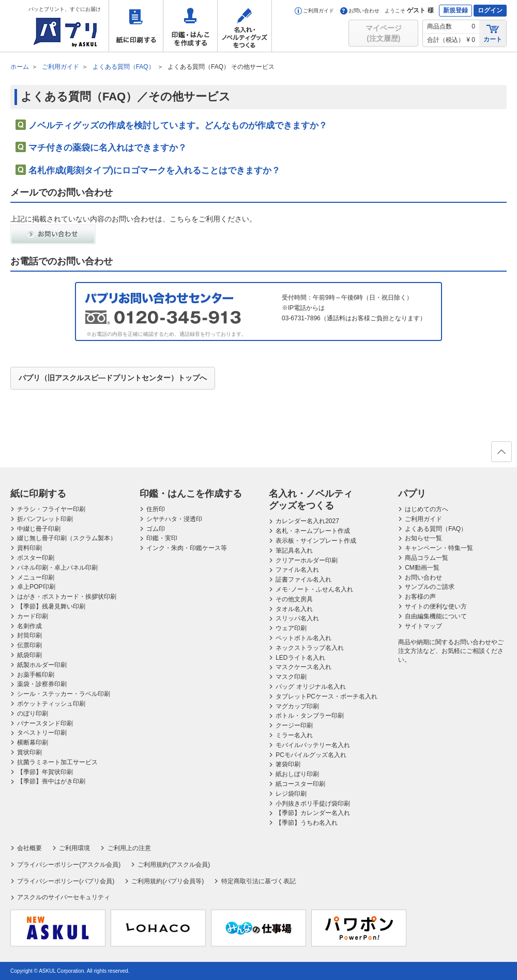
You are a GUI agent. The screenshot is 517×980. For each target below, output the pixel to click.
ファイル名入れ (297, 570)
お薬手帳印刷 (36, 675)
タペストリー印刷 (42, 733)
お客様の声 (420, 597)
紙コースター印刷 (300, 784)
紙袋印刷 (29, 655)
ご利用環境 (74, 848)
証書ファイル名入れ (303, 580)
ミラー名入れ (294, 735)
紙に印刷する (136, 26)
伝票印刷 (29, 645)
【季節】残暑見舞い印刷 (51, 606)
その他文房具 (294, 599)
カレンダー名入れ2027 (307, 521)
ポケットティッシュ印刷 (51, 704)
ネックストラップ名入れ (310, 648)
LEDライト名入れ (300, 658)
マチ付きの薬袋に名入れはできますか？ (108, 148)
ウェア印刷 (291, 628)
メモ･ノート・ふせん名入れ (314, 589)
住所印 (156, 509)
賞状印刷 (29, 752)
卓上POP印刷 (36, 587)
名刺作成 (29, 626)
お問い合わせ (360, 11)
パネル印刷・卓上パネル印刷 (57, 568)
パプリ (412, 494)
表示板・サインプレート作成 (316, 541)
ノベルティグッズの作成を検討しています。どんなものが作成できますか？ (178, 125)
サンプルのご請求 (430, 587)
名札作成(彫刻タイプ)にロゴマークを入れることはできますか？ (154, 170)
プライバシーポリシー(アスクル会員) (69, 865)
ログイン (490, 10)
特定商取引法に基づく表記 (258, 881)
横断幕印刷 (33, 743)
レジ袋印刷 (291, 794)
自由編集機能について (436, 616)
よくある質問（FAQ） (436, 529)
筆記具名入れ (294, 551)
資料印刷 (29, 548)
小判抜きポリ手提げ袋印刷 (313, 804)
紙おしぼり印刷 (297, 774)
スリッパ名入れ (297, 618)
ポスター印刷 (36, 558)
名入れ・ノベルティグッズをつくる (245, 26)
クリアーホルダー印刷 (307, 560)
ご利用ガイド (314, 11)
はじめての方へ (427, 509)
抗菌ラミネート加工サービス (57, 762)
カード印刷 (33, 616)
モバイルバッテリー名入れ (313, 745)
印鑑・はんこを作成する (190, 26)
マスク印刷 (291, 677)
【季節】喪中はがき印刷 (51, 781)
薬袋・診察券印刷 (42, 684)
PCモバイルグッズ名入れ (311, 755)
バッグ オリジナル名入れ (310, 687)
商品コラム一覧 (427, 558)
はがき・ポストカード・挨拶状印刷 (67, 597)
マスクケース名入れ (303, 667)
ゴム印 (156, 529)
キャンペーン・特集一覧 (439, 548)
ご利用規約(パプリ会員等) (168, 881)
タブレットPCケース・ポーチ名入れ (326, 696)
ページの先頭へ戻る (501, 455)
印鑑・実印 (162, 538)
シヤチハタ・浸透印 (174, 519)
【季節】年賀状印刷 (45, 772)
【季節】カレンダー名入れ (313, 813)
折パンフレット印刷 (45, 519)
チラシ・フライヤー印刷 (51, 509)
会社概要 (29, 848)
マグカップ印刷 (297, 706)
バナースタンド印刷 (45, 723)
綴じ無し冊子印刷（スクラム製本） (67, 538)
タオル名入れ (294, 609)
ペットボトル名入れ (303, 638)
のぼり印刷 (33, 714)
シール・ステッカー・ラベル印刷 (64, 694)
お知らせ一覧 (423, 538)
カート (493, 33)
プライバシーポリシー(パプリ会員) (66, 881)
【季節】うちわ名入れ (307, 823)
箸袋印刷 (288, 764)
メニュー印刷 (36, 577)
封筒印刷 (29, 635)
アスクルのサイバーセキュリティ (64, 897)
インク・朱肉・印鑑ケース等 (187, 548)
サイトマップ (423, 626)
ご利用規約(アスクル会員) (174, 865)
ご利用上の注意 (129, 848)
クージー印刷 (294, 725)
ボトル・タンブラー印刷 (310, 716)
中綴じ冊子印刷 (39, 529)
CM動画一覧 (422, 568)
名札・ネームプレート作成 (313, 531)
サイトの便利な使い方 (436, 606)
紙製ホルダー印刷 (42, 665)
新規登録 (455, 10)
